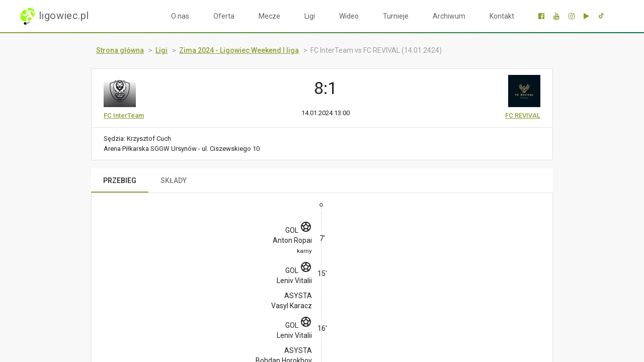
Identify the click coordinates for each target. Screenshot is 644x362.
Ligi (310, 16)
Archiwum (449, 16)
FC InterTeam (124, 115)
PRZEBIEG (120, 180)
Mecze (269, 16)
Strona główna (120, 50)
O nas (180, 16)
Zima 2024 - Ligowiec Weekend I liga (239, 50)
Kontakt (502, 16)
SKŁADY (174, 180)
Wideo (349, 16)
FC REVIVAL (523, 115)
